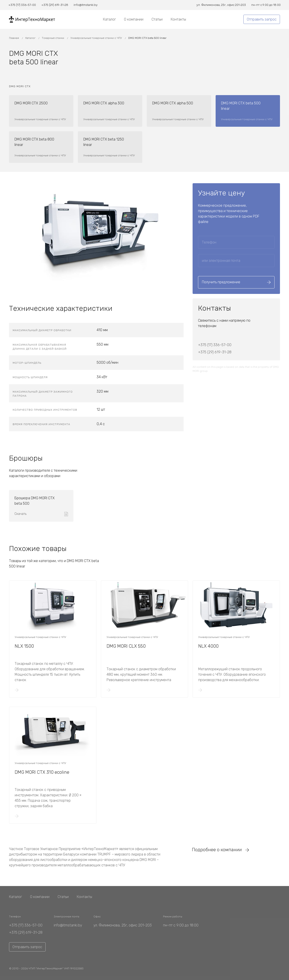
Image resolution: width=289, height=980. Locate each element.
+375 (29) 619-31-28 (215, 352)
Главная (14, 38)
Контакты (178, 19)
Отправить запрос (262, 19)
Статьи (157, 19)
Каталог (109, 19)
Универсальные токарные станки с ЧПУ (97, 38)
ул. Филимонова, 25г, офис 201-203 (123, 925)
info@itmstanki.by (68, 925)
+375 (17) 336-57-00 (215, 345)
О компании (134, 19)
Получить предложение (236, 282)
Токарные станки (53, 38)
